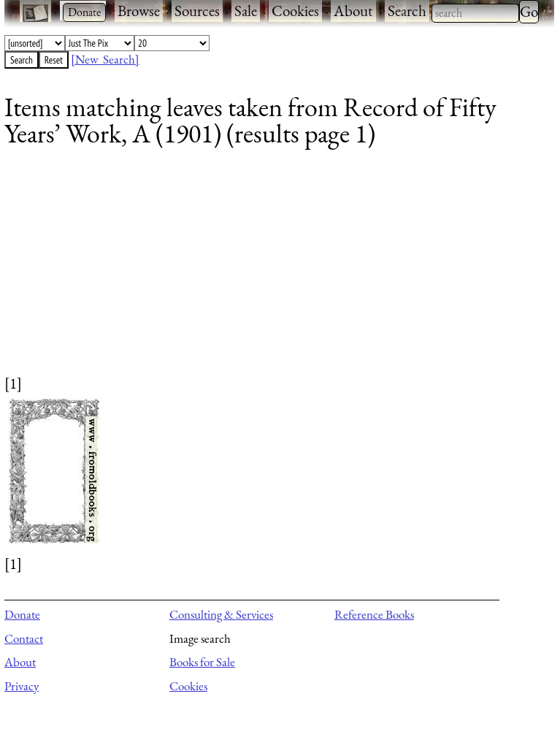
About (353, 11)
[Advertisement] (270, 270)
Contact (24, 638)
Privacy (22, 686)
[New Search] (105, 59)
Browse (139, 11)
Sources (197, 11)
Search (407, 11)
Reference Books (374, 614)
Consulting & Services (221, 614)
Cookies (295, 11)
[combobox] (475, 13)
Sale (246, 11)
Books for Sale (202, 662)
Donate (22, 614)
